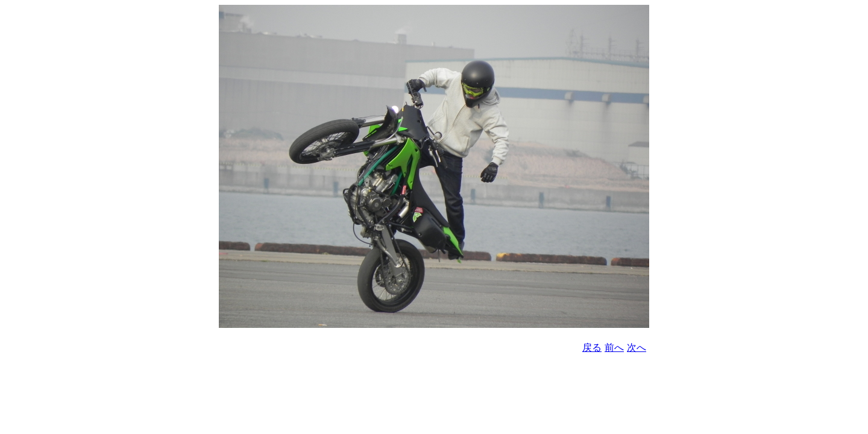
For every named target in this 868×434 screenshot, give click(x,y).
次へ (637, 348)
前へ (614, 348)
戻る (592, 348)
